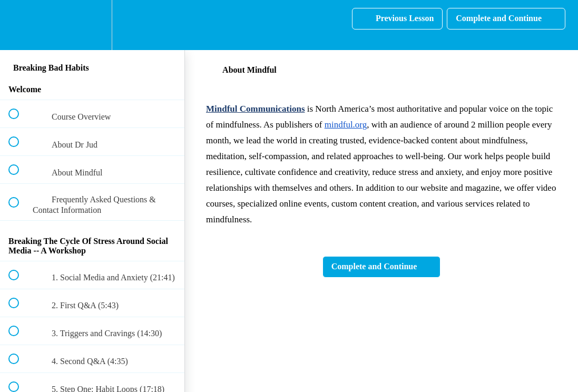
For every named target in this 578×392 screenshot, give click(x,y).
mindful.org (346, 125)
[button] (19, 25)
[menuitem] (92, 25)
